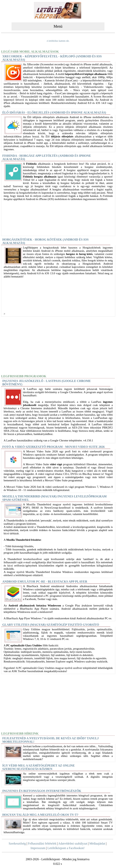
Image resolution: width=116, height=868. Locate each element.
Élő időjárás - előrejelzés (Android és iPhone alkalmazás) (54, 113)
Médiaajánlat (97, 843)
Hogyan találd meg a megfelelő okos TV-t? (40, 815)
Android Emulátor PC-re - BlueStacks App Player (45, 582)
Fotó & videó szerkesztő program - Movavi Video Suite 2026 (53, 447)
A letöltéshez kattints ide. (58, 41)
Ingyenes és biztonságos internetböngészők (42, 791)
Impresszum (38, 848)
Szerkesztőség (17, 843)
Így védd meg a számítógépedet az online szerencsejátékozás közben (39, 767)
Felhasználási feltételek (42, 843)
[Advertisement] (58, 345)
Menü (58, 26)
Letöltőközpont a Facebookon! (66, 848)
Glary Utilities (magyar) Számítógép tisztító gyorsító (51, 625)
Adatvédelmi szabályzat (73, 843)
